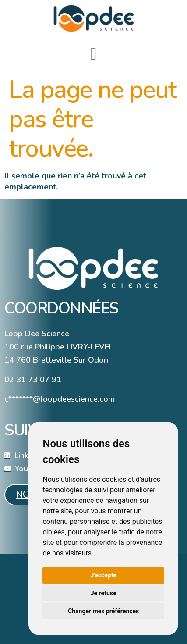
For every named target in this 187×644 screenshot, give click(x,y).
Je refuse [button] (104, 593)
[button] (93, 54)
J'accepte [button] (103, 575)
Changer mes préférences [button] (103, 611)
